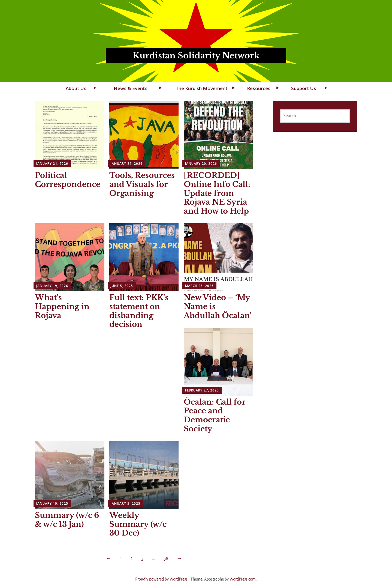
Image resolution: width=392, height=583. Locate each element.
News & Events (131, 88)
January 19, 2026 (52, 286)
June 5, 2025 (122, 286)
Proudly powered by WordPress (161, 579)
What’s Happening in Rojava (62, 307)
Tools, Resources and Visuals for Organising (142, 184)
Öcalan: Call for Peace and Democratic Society (215, 415)
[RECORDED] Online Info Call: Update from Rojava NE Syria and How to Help (217, 193)
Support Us (304, 88)
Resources (259, 88)
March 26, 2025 (199, 286)
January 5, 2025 (126, 503)
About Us (76, 88)
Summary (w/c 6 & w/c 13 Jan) (67, 520)
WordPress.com (243, 579)
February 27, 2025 (202, 390)
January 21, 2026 (52, 164)
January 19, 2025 (52, 503)
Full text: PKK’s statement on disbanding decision (139, 311)
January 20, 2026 (201, 164)
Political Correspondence (68, 180)
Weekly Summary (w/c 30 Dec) (138, 524)
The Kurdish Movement (202, 88)
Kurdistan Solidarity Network (196, 56)
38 (166, 558)
